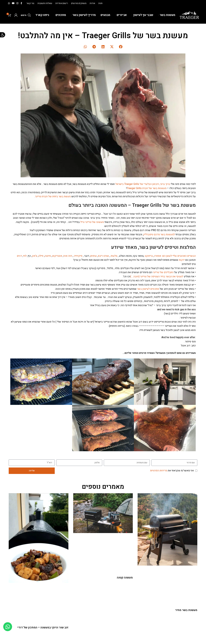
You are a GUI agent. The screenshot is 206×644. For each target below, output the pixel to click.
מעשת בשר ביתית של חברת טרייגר (53, 196)
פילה (41, 256)
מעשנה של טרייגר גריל (92, 222)
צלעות (114, 256)
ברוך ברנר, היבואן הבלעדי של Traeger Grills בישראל (143, 184)
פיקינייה (78, 256)
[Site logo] (189, 15)
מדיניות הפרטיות (159, 471)
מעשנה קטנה (125, 578)
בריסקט (149, 256)
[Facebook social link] (21, 3)
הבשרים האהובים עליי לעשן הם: (179, 256)
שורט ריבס (103, 256)
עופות (94, 256)
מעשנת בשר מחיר (186, 610)
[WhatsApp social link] (9, 3)
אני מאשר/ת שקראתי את (172, 471)
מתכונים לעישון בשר (148, 289)
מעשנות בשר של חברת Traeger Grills (147, 188)
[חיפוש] (26, 15)
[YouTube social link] (13, 3)
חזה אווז (68, 256)
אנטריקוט (57, 256)
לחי (25, 256)
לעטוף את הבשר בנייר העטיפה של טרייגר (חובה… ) (157, 277)
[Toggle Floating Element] (8, 627)
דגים (19, 256)
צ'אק (35, 256)
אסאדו (158, 256)
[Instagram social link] (17, 3)
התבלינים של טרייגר (163, 272)
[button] (121, 47)
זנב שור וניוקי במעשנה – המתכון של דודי (43, 627)
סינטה (48, 256)
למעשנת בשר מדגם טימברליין (159, 234)
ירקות (182, 260)
